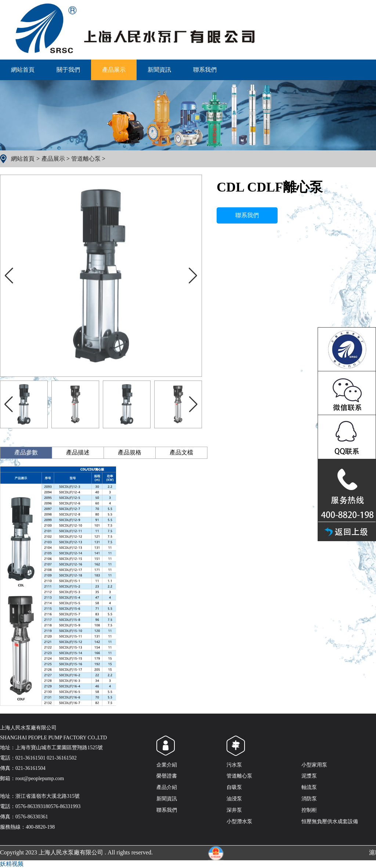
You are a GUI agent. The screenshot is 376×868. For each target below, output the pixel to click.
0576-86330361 (32, 817)
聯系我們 (205, 70)
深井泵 (234, 810)
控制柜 (309, 810)
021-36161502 (62, 758)
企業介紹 (167, 765)
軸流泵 (309, 787)
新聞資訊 (159, 70)
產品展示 (114, 70)
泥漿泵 (309, 776)
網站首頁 (23, 70)
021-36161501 (30, 758)
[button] (193, 276)
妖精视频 (12, 864)
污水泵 (234, 765)
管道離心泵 (86, 159)
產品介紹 (167, 787)
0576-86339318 (32, 806)
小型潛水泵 (239, 821)
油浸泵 (234, 799)
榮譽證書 (167, 776)
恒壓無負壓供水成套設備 (330, 821)
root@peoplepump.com (40, 778)
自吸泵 (234, 787)
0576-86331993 (64, 806)
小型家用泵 (314, 765)
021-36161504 (30, 768)
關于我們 (68, 70)
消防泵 (309, 799)
